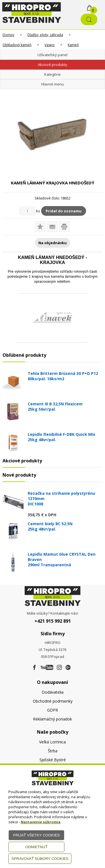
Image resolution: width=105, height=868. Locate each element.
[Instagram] (59, 668)
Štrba (53, 751)
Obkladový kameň (17, 45)
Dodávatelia (53, 692)
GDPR (53, 710)
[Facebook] (34, 668)
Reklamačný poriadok (53, 719)
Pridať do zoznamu (64, 211)
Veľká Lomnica (53, 742)
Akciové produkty (53, 65)
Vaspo (50, 45)
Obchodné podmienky (53, 701)
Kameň (73, 45)
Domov (8, 35)
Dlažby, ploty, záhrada (45, 35)
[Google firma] (68, 668)
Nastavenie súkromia (41, 822)
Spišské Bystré (53, 760)
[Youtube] (47, 668)
